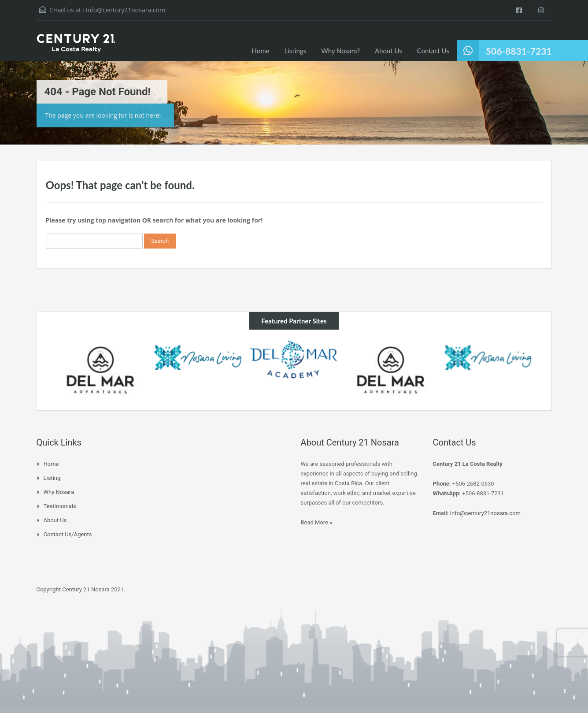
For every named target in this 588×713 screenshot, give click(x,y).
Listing (52, 478)
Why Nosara (59, 492)
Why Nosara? (340, 51)
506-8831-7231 (519, 51)
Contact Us (433, 51)
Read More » (317, 522)
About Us (388, 51)
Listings (296, 51)
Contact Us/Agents (68, 534)
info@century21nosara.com (126, 10)
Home (261, 51)
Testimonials (60, 506)
